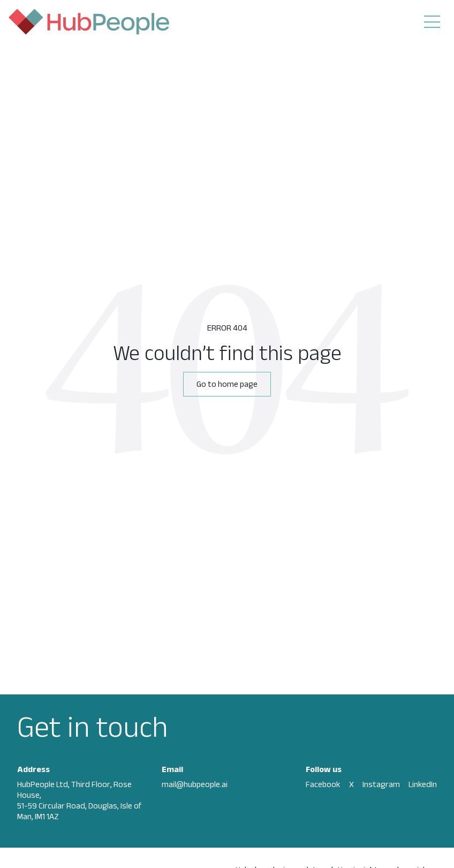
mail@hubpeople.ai (195, 784)
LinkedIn (423, 784)
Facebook (323, 784)
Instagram (381, 784)
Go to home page (227, 384)
